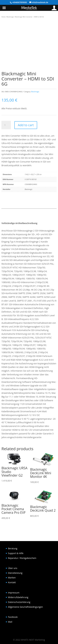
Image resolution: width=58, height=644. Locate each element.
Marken (12, 578)
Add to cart (26, 125)
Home (3, 17)
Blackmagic (10, 17)
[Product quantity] (6, 125)
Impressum (14, 593)
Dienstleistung (15, 573)
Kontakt (12, 582)
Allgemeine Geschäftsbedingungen (26, 607)
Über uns (13, 568)
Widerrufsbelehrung (18, 597)
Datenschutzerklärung (19, 602)
